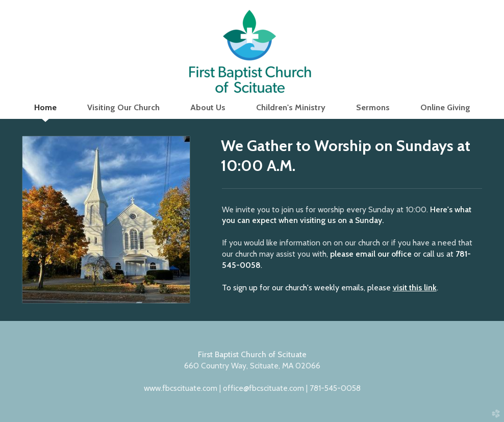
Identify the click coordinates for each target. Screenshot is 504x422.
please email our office (371, 254)
